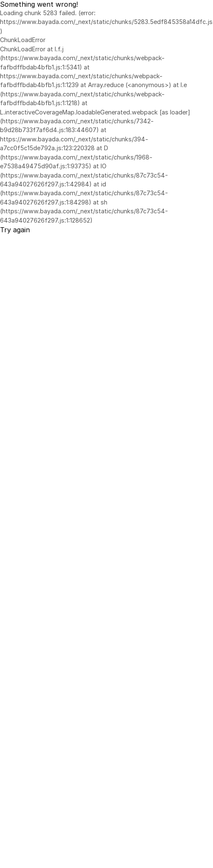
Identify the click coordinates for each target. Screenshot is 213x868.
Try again (15, 230)
